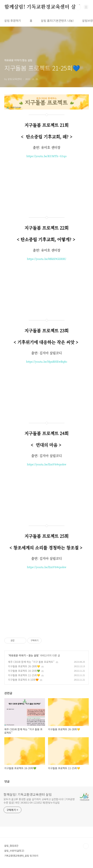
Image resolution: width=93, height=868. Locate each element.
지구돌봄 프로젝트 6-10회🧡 (23, 680)
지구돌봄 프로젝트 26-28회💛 (24, 666)
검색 (78, 7)
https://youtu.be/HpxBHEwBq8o (47, 361)
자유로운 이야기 (17, 655)
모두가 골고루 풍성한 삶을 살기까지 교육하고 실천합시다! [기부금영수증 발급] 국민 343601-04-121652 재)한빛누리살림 (39, 801)
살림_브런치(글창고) (14, 851)
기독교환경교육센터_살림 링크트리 (21, 856)
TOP (86, 846)
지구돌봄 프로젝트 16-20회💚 (24, 671)
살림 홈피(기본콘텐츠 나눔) (57, 21)
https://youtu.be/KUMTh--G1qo (46, 156)
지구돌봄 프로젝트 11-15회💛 (24, 675)
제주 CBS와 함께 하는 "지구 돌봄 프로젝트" (31, 662)
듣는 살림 (34, 655)
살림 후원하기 (13, 21)
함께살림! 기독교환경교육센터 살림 (42, 7)
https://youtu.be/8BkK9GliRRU (47, 259)
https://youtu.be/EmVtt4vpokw (47, 464)
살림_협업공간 (11, 846)
